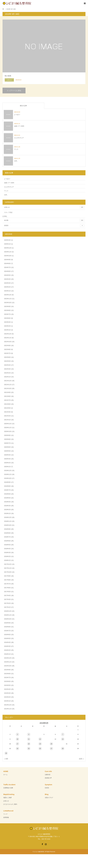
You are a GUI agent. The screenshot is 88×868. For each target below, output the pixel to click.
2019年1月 (7, 513)
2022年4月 (7, 365)
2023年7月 (7, 314)
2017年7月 (7, 584)
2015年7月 (7, 678)
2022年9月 (7, 346)
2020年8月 (7, 439)
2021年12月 (8, 381)
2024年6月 (7, 271)
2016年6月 (7, 635)
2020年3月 (7, 459)
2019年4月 (7, 502)
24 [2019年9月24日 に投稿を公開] (17, 749)
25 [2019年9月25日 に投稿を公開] (29, 749)
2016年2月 (7, 650)
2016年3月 (7, 646)
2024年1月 (7, 291)
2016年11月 (8, 615)
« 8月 (6, 759)
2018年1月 (7, 560)
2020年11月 (8, 428)
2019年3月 (7, 506)
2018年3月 (7, 553)
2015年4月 (7, 689)
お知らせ (44, 207)
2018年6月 (7, 541)
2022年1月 (7, 377)
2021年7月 (7, 400)
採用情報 (6, 817)
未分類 (44, 220)
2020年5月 (7, 451)
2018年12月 (8, 517)
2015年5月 (7, 685)
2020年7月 (7, 443)
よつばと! (7, 179)
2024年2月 (7, 287)
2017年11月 (8, 568)
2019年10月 (8, 478)
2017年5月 (7, 592)
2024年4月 (7, 279)
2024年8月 (7, 264)
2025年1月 (7, 244)
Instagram (46, 844)
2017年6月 (7, 588)
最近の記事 (23, 106)
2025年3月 (7, 240)
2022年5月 (7, 361)
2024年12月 (8, 248)
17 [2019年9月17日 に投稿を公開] (17, 744)
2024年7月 (7, 267)
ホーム (5, 775)
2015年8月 (7, 674)
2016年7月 (7, 631)
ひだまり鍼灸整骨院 (39, 852)
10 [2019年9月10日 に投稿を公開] (17, 739)
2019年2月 (7, 510)
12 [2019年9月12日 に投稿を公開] (40, 739)
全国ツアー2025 (9, 183)
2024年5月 (7, 275)
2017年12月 (8, 564)
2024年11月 (8, 252)
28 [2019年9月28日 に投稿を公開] (63, 749)
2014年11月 (8, 709)
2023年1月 (7, 330)
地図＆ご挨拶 (7, 798)
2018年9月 (7, 529)
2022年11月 (8, 338)
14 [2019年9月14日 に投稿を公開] (63, 739)
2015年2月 (7, 697)
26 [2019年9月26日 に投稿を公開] (40, 749)
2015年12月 (8, 658)
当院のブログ (49, 798)
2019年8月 (7, 486)
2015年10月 (8, 666)
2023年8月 (7, 310)
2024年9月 (7, 260)
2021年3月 (7, 412)
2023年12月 (8, 295)
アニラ (6, 191)
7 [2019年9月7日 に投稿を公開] (63, 734)
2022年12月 (8, 334)
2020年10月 (8, 431)
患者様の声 (48, 778)
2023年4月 (7, 322)
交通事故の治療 (8, 788)
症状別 (44, 226)
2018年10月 (8, 525)
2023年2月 (7, 326)
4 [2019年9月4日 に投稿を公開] (29, 734)
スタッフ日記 (8, 212)
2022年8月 (7, 349)
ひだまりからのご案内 (10, 804)
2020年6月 (7, 447)
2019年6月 (7, 494)
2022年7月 (7, 353)
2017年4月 (7, 596)
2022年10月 (8, 342)
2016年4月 (7, 642)
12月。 (6, 195)
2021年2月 (7, 416)
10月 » (81, 759)
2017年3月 (7, 599)
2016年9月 (7, 623)
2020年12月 (8, 424)
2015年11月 (8, 662)
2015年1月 (7, 701)
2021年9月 (7, 392)
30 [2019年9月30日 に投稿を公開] (6, 753)
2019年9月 (7, 482)
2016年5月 (7, 638)
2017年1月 (7, 607)
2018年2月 (7, 556)
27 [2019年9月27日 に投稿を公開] (51, 749)
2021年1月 (7, 420)
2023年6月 (7, 318)
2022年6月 (7, 357)
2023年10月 (8, 303)
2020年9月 (7, 435)
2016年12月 (8, 611)
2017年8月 (7, 580)
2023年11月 (8, 299)
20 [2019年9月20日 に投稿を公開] (51, 744)
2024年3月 (7, 283)
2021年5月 (7, 408)
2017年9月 (7, 576)
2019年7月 (7, 490)
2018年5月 (7, 545)
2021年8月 (7, 396)
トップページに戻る (14, 91)
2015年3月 (7, 693)
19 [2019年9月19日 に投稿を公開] (40, 744)
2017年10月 (8, 572)
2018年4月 (7, 549)
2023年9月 (7, 306)
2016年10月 (8, 619)
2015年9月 (7, 670)
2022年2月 (7, 373)
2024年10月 (8, 256)
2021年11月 (8, 385)
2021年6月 (7, 404)
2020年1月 (7, 467)
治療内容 (48, 775)
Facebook (42, 844)
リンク (5, 814)
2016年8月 (7, 627)
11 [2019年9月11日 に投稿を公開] (29, 739)
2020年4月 (7, 455)
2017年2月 (7, 603)
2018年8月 (7, 533)
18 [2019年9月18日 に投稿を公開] (29, 744)
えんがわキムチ (9, 187)
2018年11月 (8, 521)
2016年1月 (7, 654)
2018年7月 (7, 537)
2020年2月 (7, 463)
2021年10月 (8, 389)
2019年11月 (8, 474)
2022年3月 (7, 369)
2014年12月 (8, 705)
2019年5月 (7, 498)
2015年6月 (7, 681)
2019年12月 (8, 471)
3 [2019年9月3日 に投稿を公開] (17, 734)
